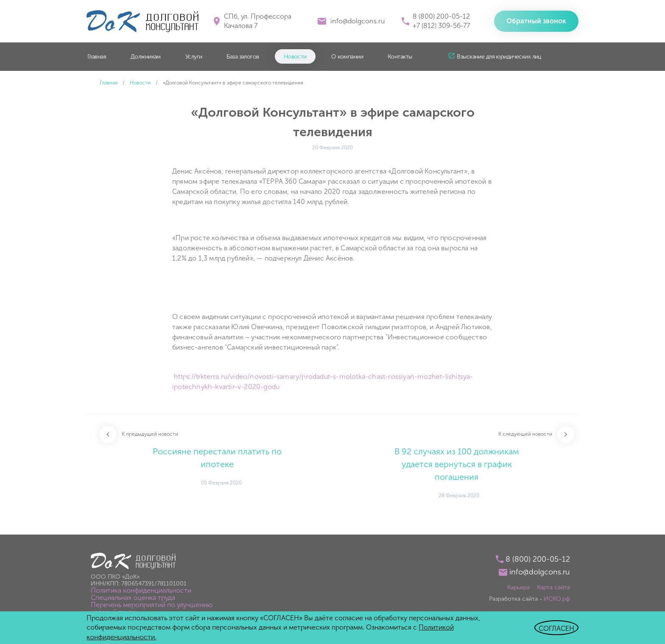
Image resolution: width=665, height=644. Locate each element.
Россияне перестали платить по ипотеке (217, 458)
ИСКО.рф (557, 599)
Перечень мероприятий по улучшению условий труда (152, 608)
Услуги (194, 57)
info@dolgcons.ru (358, 21)
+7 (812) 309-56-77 (441, 26)
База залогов (243, 57)
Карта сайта (553, 587)
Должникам (146, 57)
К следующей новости (525, 434)
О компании (347, 57)
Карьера (518, 587)
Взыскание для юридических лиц (499, 57)
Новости (295, 57)
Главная (97, 57)
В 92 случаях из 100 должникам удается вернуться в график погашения (457, 464)
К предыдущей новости (150, 434)
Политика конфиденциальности (141, 590)
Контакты (400, 57)
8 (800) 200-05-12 (441, 16)
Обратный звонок (536, 21)
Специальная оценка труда (133, 598)
